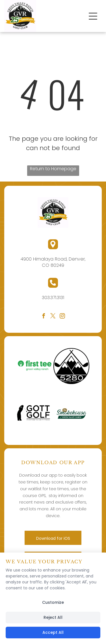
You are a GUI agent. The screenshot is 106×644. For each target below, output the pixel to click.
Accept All (53, 632)
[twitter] (53, 317)
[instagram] (62, 317)
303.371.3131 (53, 298)
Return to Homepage (53, 169)
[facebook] (44, 317)
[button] (93, 16)
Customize (53, 602)
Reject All (53, 617)
